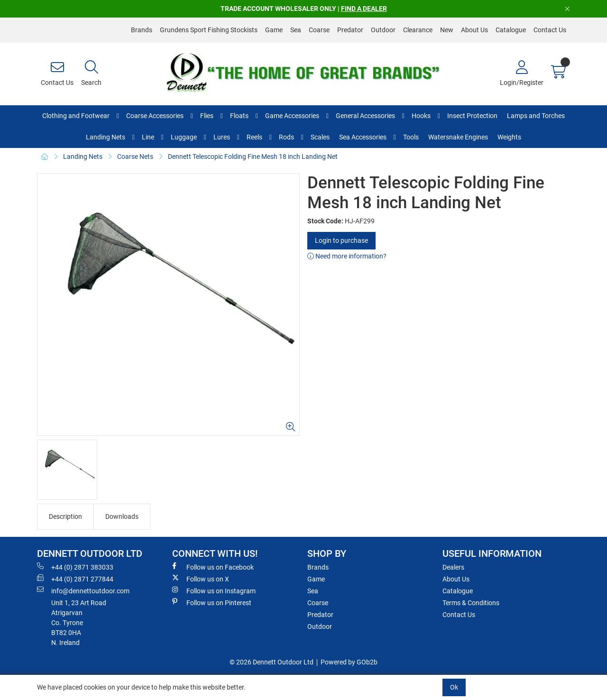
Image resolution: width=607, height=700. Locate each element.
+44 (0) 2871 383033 (75, 567)
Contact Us (550, 30)
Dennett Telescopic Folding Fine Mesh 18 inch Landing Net (253, 157)
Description (65, 516)
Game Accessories (292, 116)
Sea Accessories (363, 137)
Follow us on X (201, 579)
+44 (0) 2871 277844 (75, 579)
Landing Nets (106, 137)
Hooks (421, 116)
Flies (207, 116)
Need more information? (347, 256)
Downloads (122, 516)
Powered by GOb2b (349, 662)
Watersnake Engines (458, 137)
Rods (286, 137)
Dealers (453, 567)
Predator (350, 30)
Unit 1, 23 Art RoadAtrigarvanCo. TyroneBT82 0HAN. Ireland (79, 623)
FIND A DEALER (364, 9)
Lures (222, 137)
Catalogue (511, 30)
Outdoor (383, 30)
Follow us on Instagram (214, 590)
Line (148, 137)
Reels (254, 137)
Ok (454, 687)
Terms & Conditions (471, 603)
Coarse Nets (135, 157)
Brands (142, 30)
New (447, 30)
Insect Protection (472, 116)
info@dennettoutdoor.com (83, 590)
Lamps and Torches (536, 116)
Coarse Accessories (155, 116)
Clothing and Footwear (76, 116)
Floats (239, 116)
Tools (411, 137)
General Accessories (365, 116)
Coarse (319, 30)
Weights (509, 137)
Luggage (184, 137)
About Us (474, 30)
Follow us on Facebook (213, 567)
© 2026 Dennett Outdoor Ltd (271, 662)
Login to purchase (341, 240)
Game (274, 30)
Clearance (418, 30)
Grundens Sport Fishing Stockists (209, 30)
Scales (320, 137)
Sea (296, 30)
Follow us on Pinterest (212, 602)
